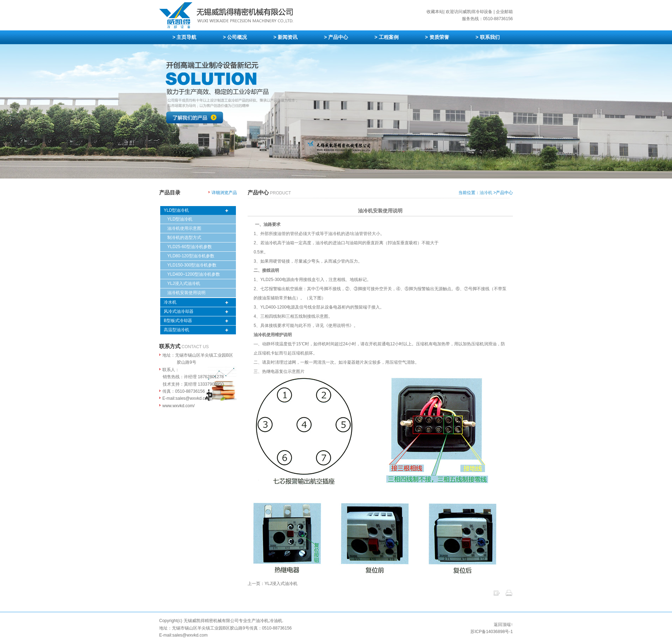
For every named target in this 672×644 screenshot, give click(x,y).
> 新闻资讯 (285, 37)
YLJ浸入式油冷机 (184, 283)
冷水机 (170, 302)
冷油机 (276, 621)
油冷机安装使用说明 (186, 293)
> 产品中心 (336, 37)
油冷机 (486, 193)
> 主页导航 (184, 37)
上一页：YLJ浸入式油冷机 (273, 584)
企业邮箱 (504, 12)
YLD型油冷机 (176, 210)
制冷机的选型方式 (184, 238)
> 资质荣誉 (437, 37)
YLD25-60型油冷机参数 (190, 247)
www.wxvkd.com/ (178, 406)
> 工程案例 (387, 37)
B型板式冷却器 (178, 321)
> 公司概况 (235, 37)
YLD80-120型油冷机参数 (191, 256)
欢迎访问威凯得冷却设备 (469, 12)
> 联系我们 (487, 37)
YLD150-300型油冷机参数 (192, 265)
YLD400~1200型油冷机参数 (194, 274)
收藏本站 (435, 12)
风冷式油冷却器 (179, 311)
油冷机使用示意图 (184, 228)
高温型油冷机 (176, 330)
